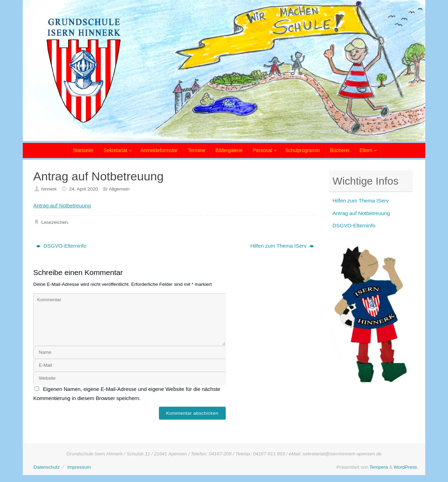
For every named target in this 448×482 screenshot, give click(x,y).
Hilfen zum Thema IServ (282, 246)
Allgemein (119, 189)
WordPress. (406, 467)
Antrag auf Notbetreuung (62, 205)
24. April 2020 (83, 189)
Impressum (79, 467)
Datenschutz (47, 467)
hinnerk (49, 189)
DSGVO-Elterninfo (61, 246)
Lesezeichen (55, 222)
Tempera (379, 467)
